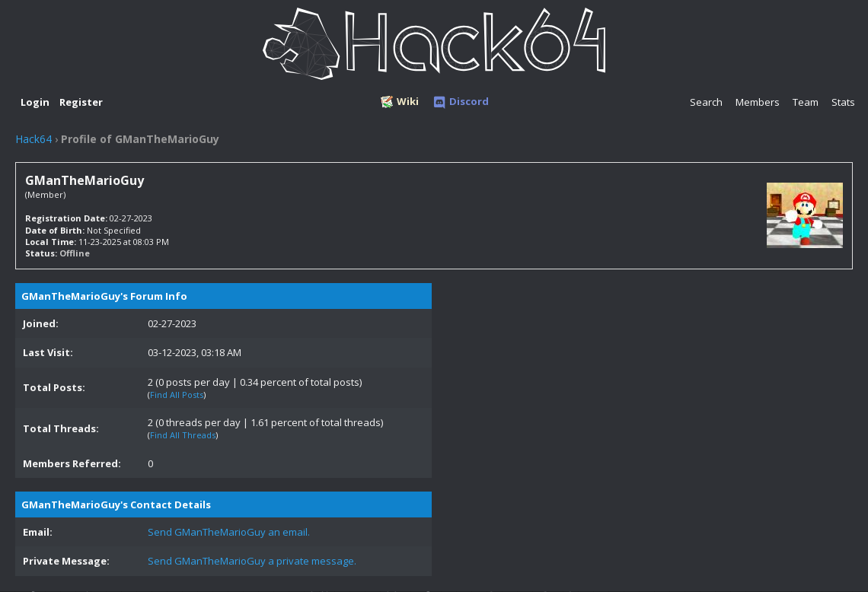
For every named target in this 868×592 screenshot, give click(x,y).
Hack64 (34, 139)
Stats (843, 102)
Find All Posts (177, 395)
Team (806, 102)
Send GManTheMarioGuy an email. (229, 532)
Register (81, 102)
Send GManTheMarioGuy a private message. (252, 561)
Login (35, 102)
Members (758, 102)
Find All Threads (183, 435)
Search (706, 102)
